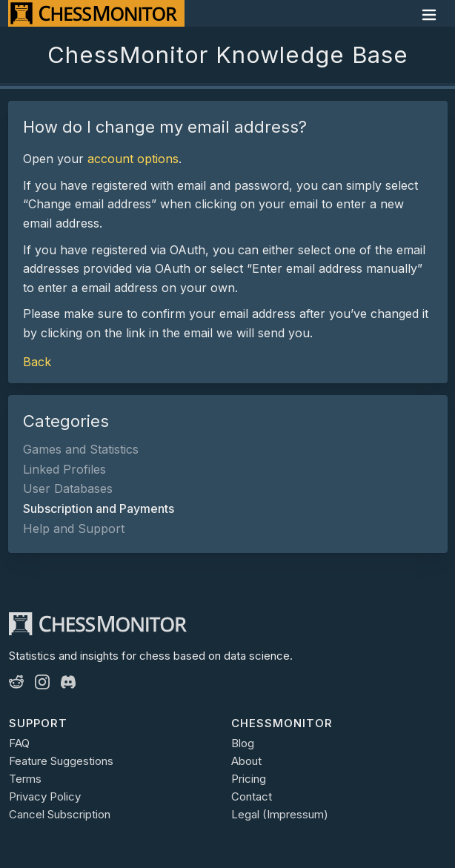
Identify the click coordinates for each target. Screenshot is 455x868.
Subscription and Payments (99, 508)
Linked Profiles (64, 469)
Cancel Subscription (60, 814)
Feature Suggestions (61, 761)
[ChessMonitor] (96, 13)
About (246, 761)
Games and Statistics (81, 449)
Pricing (249, 779)
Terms (25, 779)
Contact (252, 796)
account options (133, 159)
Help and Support (74, 529)
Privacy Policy (45, 796)
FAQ (19, 743)
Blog (243, 743)
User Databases (68, 488)
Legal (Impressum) (280, 814)
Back (37, 362)
